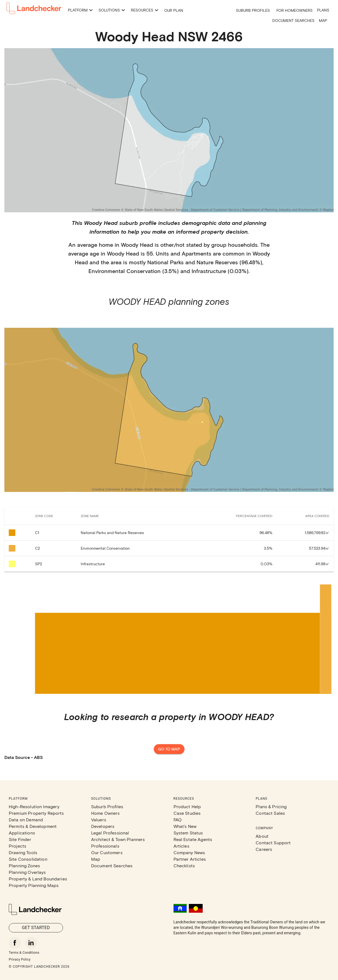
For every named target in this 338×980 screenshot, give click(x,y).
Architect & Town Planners (118, 839)
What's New (185, 826)
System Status (188, 833)
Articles (181, 846)
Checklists (184, 866)
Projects (18, 846)
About (262, 836)
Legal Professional (110, 833)
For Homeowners (294, 10)
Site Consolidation (28, 859)
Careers (264, 849)
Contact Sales (270, 813)
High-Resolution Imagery (34, 806)
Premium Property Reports (36, 813)
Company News (189, 852)
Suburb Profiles (253, 10)
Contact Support (273, 843)
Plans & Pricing (271, 806)
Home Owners (106, 813)
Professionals (105, 846)
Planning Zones (24, 866)
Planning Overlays (27, 872)
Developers (103, 826)
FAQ (178, 820)
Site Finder (20, 839)
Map (323, 20)
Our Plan (174, 10)
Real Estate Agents (193, 839)
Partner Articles (190, 859)
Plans (323, 10)
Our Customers (107, 852)
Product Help (187, 806)
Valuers (99, 820)
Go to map (169, 749)
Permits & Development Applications (33, 829)
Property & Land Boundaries (38, 879)
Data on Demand (26, 820)
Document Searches (293, 20)
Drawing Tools (23, 852)
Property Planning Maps (34, 885)
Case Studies (187, 813)
